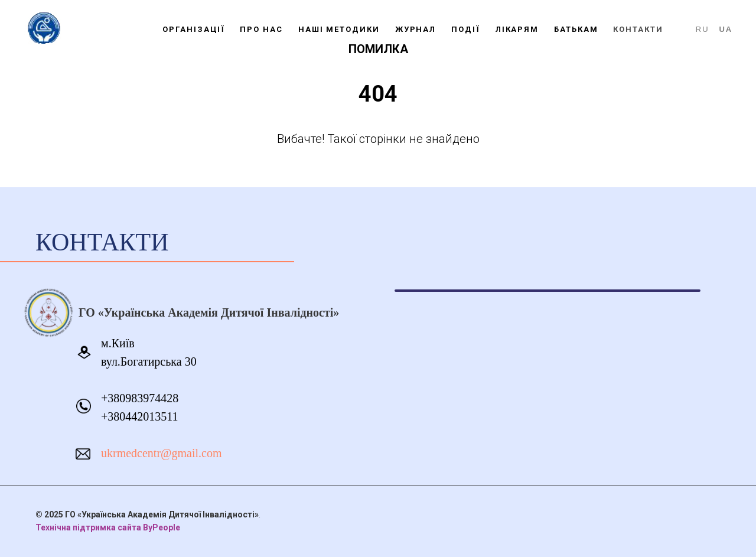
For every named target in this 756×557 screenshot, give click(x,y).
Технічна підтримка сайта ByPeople (108, 527)
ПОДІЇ (466, 29)
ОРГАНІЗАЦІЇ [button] (193, 29)
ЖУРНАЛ (416, 29)
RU (703, 29)
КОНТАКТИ (638, 29)
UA (726, 29)
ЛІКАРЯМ (517, 29)
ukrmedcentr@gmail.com (161, 453)
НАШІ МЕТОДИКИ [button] (339, 29)
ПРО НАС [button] (261, 29)
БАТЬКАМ (576, 29)
